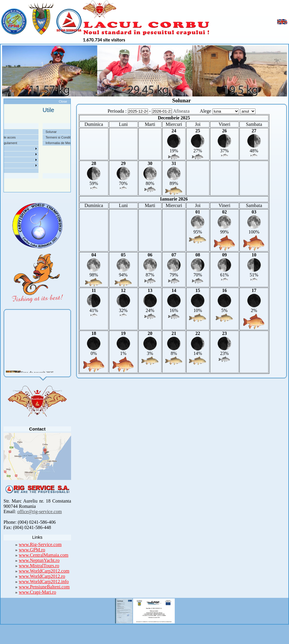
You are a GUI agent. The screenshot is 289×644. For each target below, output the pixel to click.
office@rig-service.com (40, 512)
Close (63, 101)
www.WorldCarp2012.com (44, 571)
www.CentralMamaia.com (44, 555)
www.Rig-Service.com (40, 544)
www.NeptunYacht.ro (39, 560)
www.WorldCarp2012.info (44, 582)
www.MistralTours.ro (39, 566)
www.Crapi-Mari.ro (37, 592)
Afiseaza (181, 111)
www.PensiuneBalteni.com (44, 587)
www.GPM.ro (32, 550)
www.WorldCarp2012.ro (42, 576)
